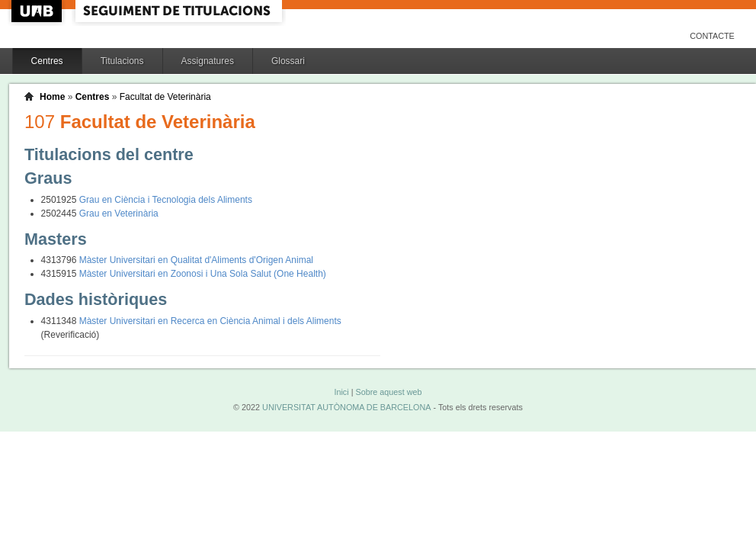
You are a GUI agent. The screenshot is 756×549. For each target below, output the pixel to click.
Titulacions (122, 61)
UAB (38, 11)
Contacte (712, 36)
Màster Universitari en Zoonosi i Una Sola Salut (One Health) (203, 274)
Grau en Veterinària (119, 213)
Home (52, 97)
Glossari (288, 61)
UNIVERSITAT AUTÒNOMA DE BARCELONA (346, 407)
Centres (47, 61)
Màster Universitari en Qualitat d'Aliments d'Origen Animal (196, 260)
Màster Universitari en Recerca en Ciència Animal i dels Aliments (210, 321)
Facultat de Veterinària (165, 97)
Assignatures (208, 61)
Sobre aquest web (388, 392)
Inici (341, 392)
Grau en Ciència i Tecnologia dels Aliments (166, 200)
